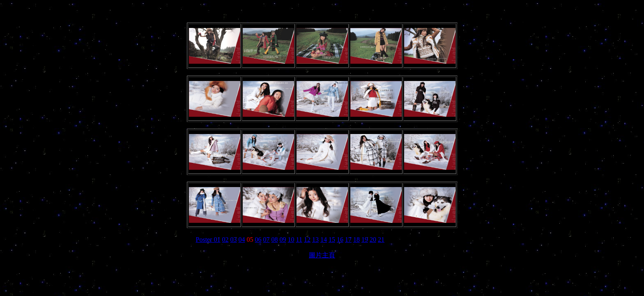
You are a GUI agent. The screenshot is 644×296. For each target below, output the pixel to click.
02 (225, 239)
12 (307, 239)
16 (340, 239)
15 (332, 239)
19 (365, 239)
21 (381, 239)
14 (324, 239)
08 (275, 239)
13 (315, 239)
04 (242, 239)
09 (283, 239)
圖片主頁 (322, 255)
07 (267, 239)
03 (234, 239)
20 (373, 239)
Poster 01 (208, 239)
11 (299, 239)
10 (291, 239)
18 (356, 239)
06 (258, 239)
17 (348, 239)
